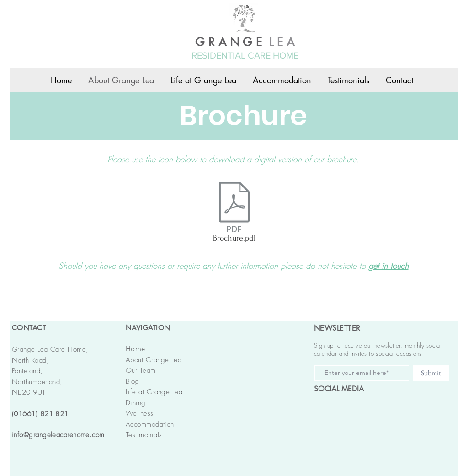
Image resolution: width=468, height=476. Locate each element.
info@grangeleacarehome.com (58, 435)
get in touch (388, 266)
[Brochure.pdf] (234, 214)
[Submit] (431, 373)
